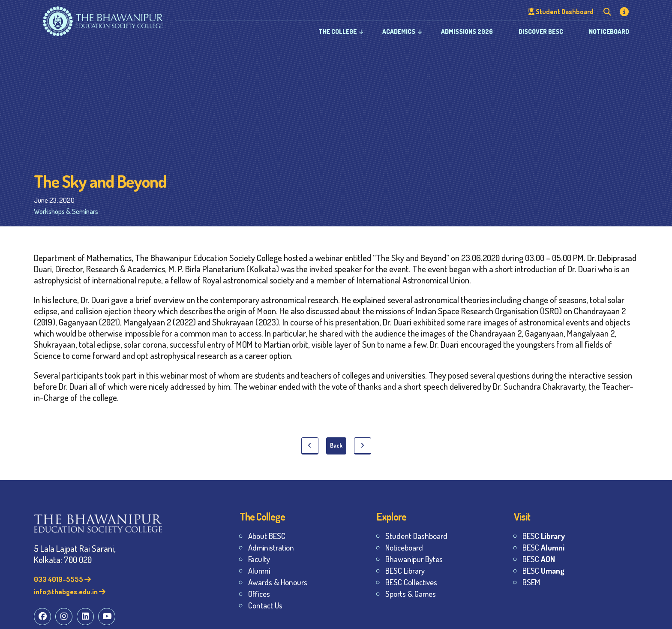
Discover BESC (541, 32)
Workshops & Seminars (66, 211)
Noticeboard (609, 32)
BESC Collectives (411, 582)
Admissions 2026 (467, 32)
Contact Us (265, 605)
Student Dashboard (416, 536)
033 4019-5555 (62, 579)
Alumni (259, 570)
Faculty (259, 559)
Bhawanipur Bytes (414, 559)
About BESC (267, 536)
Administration (271, 547)
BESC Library (405, 570)
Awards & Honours (278, 582)
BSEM (531, 582)
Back (336, 445)
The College (337, 32)
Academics (399, 32)
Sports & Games (411, 594)
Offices (259, 594)
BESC (544, 536)
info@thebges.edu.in (70, 591)
